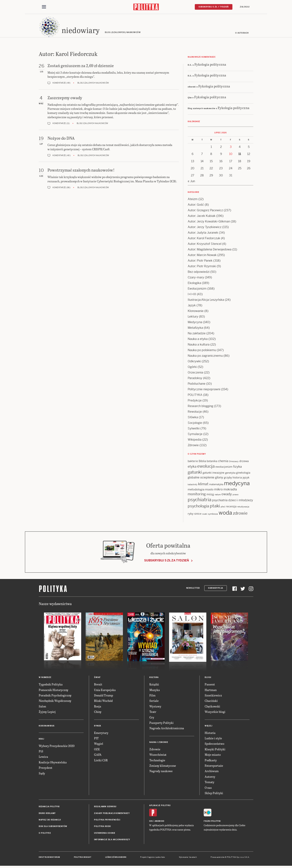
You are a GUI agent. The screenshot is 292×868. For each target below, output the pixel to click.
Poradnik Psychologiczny (55, 696)
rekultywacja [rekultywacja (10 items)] (243, 508)
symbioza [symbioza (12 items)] (213, 515)
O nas (208, 789)
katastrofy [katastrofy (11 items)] (193, 486)
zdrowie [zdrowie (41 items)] (240, 514)
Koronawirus (47, 727)
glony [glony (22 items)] (219, 478)
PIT (96, 739)
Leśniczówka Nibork (116, 858)
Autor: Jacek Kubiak (202, 217)
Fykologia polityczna (210, 65)
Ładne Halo (160, 858)
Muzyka (155, 691)
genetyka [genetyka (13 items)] (230, 474)
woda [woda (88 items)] (225, 514)
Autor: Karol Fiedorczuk (204, 239)
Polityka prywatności (107, 821)
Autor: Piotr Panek (200, 262)
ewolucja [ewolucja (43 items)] (206, 467)
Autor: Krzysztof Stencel (205, 245)
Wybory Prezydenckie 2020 (57, 747)
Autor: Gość (196, 206)
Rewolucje (195, 413)
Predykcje (195, 402)
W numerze (45, 678)
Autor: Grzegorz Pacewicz (205, 211)
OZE (97, 750)
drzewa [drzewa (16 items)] (244, 462)
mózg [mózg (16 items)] (210, 495)
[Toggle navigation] (44, 7)
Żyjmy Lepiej (47, 713)
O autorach (242, 34)
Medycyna (195, 323)
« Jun (191, 182)
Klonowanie (196, 312)
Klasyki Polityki (215, 750)
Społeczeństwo (214, 745)
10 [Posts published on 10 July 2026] (231, 155)
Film (152, 696)
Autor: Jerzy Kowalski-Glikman (209, 223)
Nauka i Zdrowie (159, 743)
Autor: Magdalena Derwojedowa (210, 251)
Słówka (193, 418)
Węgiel (99, 745)
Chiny (98, 713)
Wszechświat (158, 756)
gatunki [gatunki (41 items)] (195, 473)
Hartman (211, 691)
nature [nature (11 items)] (218, 496)
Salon (42, 707)
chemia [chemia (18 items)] (223, 462)
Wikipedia (195, 441)
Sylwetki (194, 430)
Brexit (98, 685)
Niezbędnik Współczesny (55, 702)
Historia (210, 734)
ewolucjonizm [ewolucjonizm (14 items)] (224, 468)
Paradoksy (195, 379)
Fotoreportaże (214, 767)
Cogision (151, 858)
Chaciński (211, 702)
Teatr (153, 713)
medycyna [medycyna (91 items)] (237, 484)
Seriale (154, 702)
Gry (152, 718)
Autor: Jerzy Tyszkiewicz (205, 228)
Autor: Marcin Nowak (202, 256)
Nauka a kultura (199, 346)
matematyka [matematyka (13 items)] (216, 485)
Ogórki (192, 368)
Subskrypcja (216, 589)
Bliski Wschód (103, 702)
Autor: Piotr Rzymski (202, 267)
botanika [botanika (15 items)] (212, 462)
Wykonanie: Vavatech (188, 858)
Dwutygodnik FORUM (49, 858)
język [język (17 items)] (246, 479)
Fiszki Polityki (212, 822)
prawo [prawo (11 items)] (235, 496)
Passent (210, 685)
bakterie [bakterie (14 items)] (193, 462)
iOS (151, 822)
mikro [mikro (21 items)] (218, 491)
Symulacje (195, 435)
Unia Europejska (105, 691)
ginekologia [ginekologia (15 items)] (243, 474)
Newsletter (193, 589)
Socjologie (195, 424)
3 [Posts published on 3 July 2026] (231, 148)
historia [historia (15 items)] (237, 479)
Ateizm (193, 200)
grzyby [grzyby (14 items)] (228, 479)
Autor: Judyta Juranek (203, 234)
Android (160, 822)
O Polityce (45, 834)
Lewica (43, 758)
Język (192, 306)
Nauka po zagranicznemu (205, 357)
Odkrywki (194, 362)
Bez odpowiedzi (199, 273)
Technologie (157, 761)
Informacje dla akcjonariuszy (112, 841)
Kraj (41, 740)
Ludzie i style (213, 739)
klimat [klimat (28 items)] (203, 485)
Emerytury (101, 734)
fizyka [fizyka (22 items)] (237, 468)
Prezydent (46, 769)
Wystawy (155, 707)
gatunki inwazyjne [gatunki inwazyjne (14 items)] (214, 474)
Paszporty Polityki (161, 724)
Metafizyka (195, 329)
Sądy (42, 774)
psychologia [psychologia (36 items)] (198, 507)
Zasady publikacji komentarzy (112, 814)
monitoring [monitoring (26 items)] (197, 495)
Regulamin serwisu (105, 808)
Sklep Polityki (214, 794)
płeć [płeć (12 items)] (223, 508)
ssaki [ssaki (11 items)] (205, 515)
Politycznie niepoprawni (204, 390)
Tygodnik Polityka (51, 685)
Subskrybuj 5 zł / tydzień (214, 7)
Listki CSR (101, 761)
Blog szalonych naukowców (93, 84)
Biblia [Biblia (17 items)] (202, 462)
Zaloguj (245, 7)
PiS (41, 752)
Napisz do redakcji (50, 821)
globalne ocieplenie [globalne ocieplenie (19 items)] (201, 479)
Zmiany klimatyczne (163, 767)
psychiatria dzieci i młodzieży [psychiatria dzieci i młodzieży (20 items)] (233, 501)
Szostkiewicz (213, 696)
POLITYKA (195, 396)
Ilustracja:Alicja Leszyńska (206, 301)
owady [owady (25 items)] (227, 495)
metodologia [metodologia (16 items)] (196, 491)
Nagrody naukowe (161, 772)
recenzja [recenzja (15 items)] (231, 508)
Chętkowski (212, 707)
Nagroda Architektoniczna (167, 729)
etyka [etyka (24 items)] (192, 468)
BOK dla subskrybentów (53, 828)
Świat (97, 678)
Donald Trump (104, 696)
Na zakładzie (197, 334)
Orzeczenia (195, 374)
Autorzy (210, 778)
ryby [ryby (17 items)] (191, 515)
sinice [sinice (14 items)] (198, 515)
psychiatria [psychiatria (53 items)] (200, 501)
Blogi (208, 678)
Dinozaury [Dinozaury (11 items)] (234, 462)
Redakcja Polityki (49, 808)
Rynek (98, 727)
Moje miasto (213, 756)
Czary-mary (196, 278)
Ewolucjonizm (197, 290)
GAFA (98, 756)
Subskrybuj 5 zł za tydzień (166, 562)
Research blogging (200, 407)
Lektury (193, 318)
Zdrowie (193, 446)
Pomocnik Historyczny (54, 691)
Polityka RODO (103, 828)
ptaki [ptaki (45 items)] (215, 507)
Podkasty (211, 761)
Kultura (154, 678)
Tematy (210, 783)
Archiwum (212, 772)
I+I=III (192, 295)
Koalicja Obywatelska (53, 763)
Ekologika (194, 284)
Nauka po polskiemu (202, 351)
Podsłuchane (197, 385)
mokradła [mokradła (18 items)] (230, 491)
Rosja (98, 707)
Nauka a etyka (198, 340)
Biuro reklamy (47, 814)
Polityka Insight (83, 858)
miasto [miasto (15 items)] (209, 491)
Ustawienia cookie (105, 834)
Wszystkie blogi (215, 713)
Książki (154, 685)
